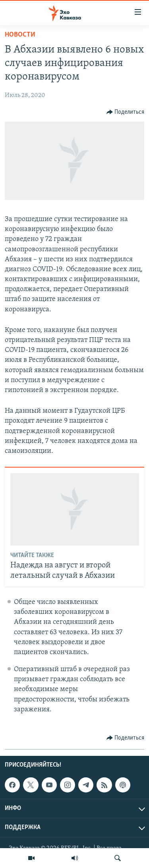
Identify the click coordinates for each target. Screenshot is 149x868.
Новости (20, 35)
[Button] (126, 112)
